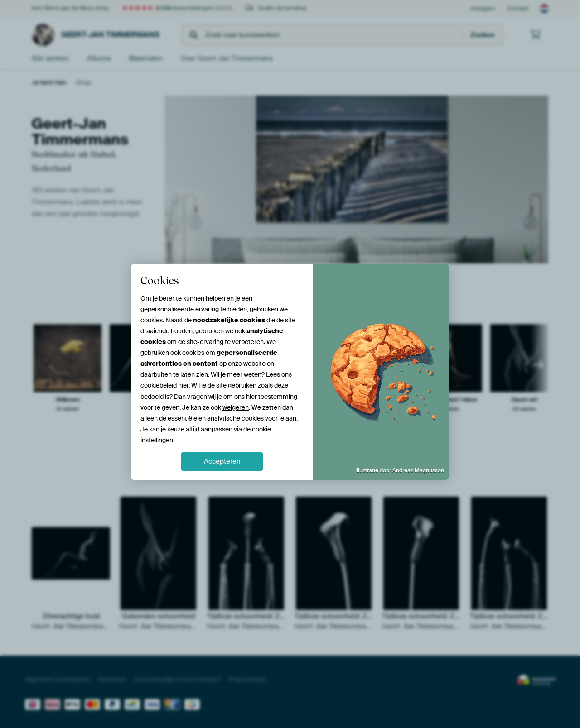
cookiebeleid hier (164, 385)
